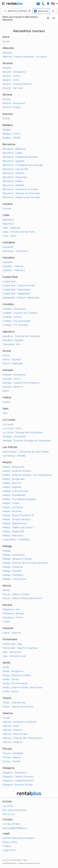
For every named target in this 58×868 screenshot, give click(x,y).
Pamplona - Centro (13, 618)
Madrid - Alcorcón (12, 483)
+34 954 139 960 (11, 824)
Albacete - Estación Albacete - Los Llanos (25, 57)
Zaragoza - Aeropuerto (15, 773)
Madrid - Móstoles (12, 511)
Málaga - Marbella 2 (13, 575)
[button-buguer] (3, 4)
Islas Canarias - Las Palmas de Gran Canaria (26, 452)
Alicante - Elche (11, 80)
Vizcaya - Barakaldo (13, 753)
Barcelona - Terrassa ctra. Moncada (21, 193)
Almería (7, 99)
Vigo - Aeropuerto (12, 652)
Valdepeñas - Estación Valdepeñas (21, 298)
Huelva (6, 402)
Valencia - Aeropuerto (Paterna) (19, 722)
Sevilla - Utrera (10, 691)
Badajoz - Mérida (12, 138)
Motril (6, 391)
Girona (6, 355)
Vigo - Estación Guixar (14, 656)
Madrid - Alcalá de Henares (17, 471)
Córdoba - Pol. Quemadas (16, 321)
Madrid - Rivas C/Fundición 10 (18, 515)
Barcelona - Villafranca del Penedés (21, 197)
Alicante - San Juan (13, 88)
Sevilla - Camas (11, 679)
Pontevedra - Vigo (12, 644)
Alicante (7, 68)
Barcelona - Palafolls (13, 185)
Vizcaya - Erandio (12, 761)
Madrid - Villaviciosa (13, 536)
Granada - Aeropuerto (14, 375)
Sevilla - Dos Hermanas (15, 683)
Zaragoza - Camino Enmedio (18, 777)
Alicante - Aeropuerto (14, 72)
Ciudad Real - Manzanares (16, 290)
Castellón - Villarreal (13, 266)
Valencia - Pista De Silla (15, 734)
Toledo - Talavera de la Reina (18, 707)
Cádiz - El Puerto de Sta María (19, 232)
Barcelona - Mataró (13, 181)
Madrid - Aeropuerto (13, 467)
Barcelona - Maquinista (15, 177)
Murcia (6, 590)
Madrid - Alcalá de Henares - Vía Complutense (27, 475)
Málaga (6, 551)
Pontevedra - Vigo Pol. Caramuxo (20, 648)
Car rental (8, 806)
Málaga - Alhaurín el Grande (17, 559)
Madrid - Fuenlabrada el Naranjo (19, 499)
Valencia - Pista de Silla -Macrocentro (22, 738)
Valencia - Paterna (12, 730)
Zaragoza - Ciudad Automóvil (18, 781)
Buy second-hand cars (14, 810)
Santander (8, 247)
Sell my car (8, 814)
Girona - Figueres (12, 359)
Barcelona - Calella (12, 153)
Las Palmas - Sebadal (14, 456)
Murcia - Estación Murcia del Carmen (22, 598)
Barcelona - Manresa (14, 173)
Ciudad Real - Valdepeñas (16, 294)
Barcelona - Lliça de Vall (15, 169)
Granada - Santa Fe (13, 387)
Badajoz (7, 130)
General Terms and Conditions (19, 838)
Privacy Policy (10, 842)
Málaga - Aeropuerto (14, 555)
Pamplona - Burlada (13, 614)
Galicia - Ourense (12, 633)
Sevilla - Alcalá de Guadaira (17, 675)
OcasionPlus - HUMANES (16, 540)
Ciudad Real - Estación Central (19, 286)
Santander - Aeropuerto (15, 251)
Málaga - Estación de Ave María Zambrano (25, 563)
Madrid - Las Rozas (13, 507)
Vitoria (6, 41)
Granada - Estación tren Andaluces (21, 383)
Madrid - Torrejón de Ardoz (17, 519)
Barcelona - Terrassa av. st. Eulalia (20, 189)
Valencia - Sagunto (13, 742)
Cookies (7, 846)
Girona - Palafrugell (13, 364)
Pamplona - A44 (11, 609)
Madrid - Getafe (11, 503)
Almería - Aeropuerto (14, 103)
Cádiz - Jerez (9, 236)
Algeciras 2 (8, 220)
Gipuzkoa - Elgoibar (13, 340)
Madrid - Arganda (12, 487)
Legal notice (9, 850)
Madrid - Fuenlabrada (14, 495)
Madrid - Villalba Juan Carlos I (18, 527)
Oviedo (6, 118)
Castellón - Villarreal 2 (14, 270)
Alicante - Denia (11, 76)
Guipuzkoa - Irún (11, 344)
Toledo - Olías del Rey (14, 703)
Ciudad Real (9, 282)
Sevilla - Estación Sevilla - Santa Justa (22, 687)
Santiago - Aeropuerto (14, 436)
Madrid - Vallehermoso (15, 523)
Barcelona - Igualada (14, 161)
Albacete (7, 53)
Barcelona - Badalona (14, 149)
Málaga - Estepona (13, 567)
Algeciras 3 (8, 224)
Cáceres (7, 209)
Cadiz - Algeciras (11, 228)
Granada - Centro (12, 379)
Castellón (7, 262)
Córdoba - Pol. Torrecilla (15, 325)
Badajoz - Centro (12, 134)
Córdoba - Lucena (12, 317)
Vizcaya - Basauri (12, 757)
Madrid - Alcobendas (13, 479)
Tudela (6, 622)
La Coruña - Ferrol (12, 428)
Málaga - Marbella (12, 571)
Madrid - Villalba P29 (13, 532)
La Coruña (8, 424)
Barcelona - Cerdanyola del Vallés (20, 157)
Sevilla (6, 667)
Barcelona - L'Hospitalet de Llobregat (23, 165)
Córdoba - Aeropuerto (14, 309)
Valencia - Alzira (11, 726)
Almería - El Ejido (12, 107)
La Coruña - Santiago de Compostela (22, 432)
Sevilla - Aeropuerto (13, 671)
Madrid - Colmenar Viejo (15, 491)
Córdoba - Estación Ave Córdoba (20, 313)
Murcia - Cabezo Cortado (16, 594)
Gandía (6, 718)
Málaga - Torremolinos (14, 579)
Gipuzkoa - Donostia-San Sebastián (21, 336)
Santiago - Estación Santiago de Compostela (27, 441)
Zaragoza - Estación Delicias (18, 785)
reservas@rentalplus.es (15, 828)
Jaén (5, 413)
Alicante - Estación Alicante (17, 84)
